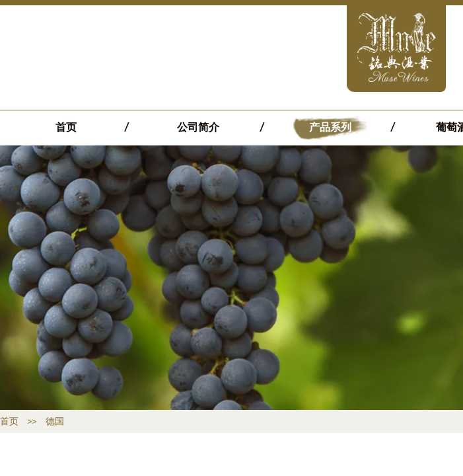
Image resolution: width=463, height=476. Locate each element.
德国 (55, 421)
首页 (66, 127)
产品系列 (330, 127)
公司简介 (198, 127)
